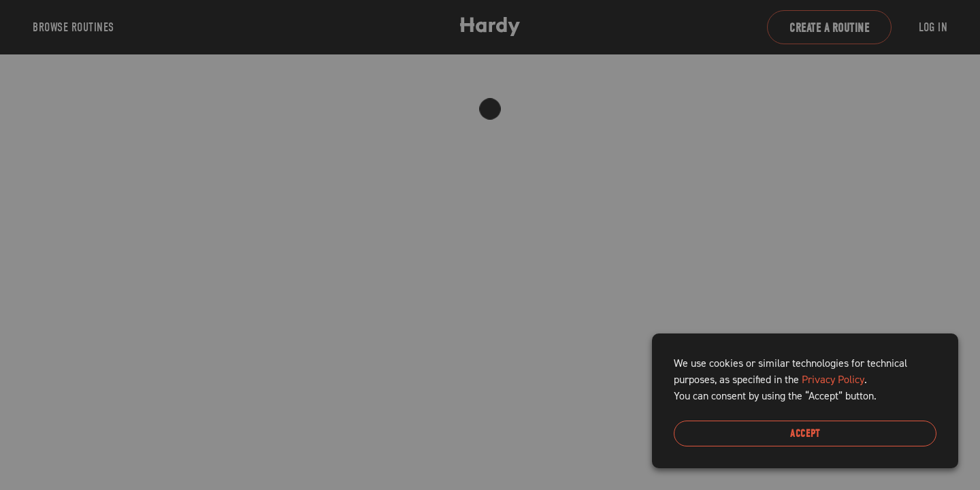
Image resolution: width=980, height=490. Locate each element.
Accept (805, 434)
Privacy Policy (833, 379)
